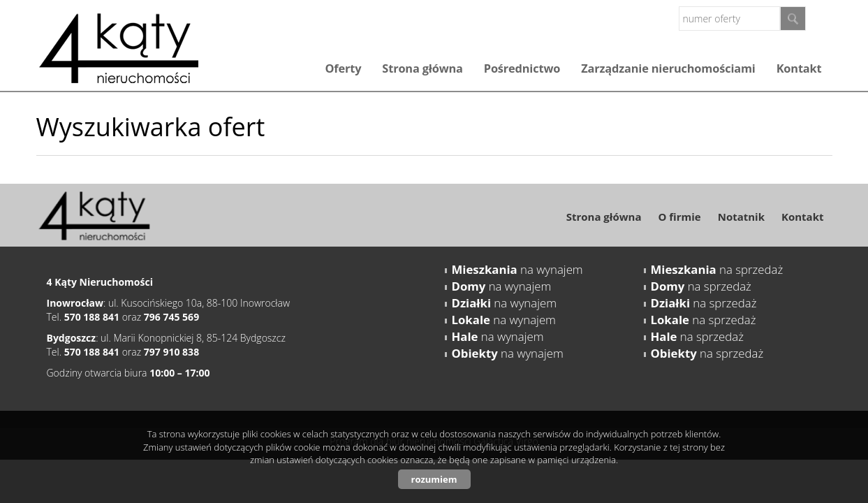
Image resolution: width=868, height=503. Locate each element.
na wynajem (517, 269)
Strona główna (422, 68)
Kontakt (799, 68)
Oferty (343, 68)
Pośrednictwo (522, 68)
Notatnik (741, 217)
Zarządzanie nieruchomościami (668, 68)
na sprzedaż (717, 269)
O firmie (679, 217)
